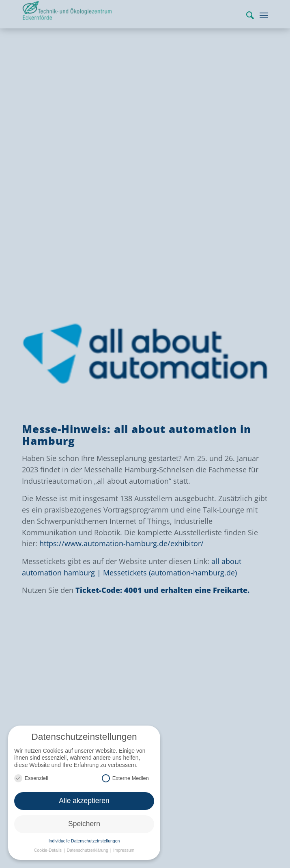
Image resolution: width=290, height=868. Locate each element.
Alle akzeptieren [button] (84, 801)
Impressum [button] (124, 850)
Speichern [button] (84, 824)
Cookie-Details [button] (48, 850)
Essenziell (31, 778)
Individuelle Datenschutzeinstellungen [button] (84, 841)
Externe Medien (125, 778)
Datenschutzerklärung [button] (88, 850)
